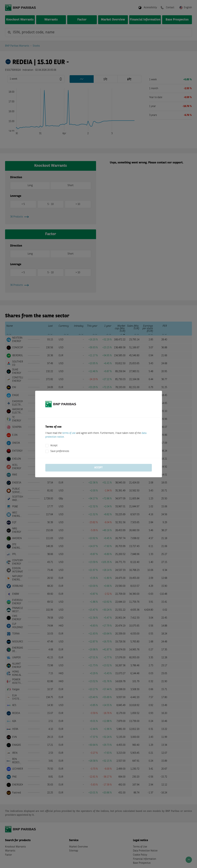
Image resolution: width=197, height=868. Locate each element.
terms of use (69, 433)
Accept (54, 446)
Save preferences (60, 451)
